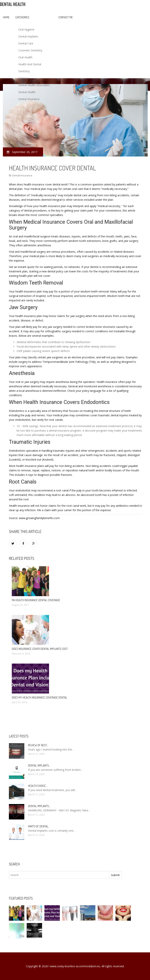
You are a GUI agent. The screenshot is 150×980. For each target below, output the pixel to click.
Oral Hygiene (26, 29)
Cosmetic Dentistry (30, 50)
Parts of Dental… (39, 826)
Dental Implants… (39, 765)
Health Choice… (38, 786)
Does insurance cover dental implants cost (40, 649)
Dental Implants (28, 36)
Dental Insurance (29, 99)
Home (6, 17)
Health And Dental (30, 64)
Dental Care (26, 43)
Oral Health (25, 57)
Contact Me (66, 17)
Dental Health (27, 92)
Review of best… (38, 745)
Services (23, 78)
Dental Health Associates (34, 85)
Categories (22, 17)
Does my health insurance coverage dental (39, 697)
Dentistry (24, 71)
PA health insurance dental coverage (36, 600)
